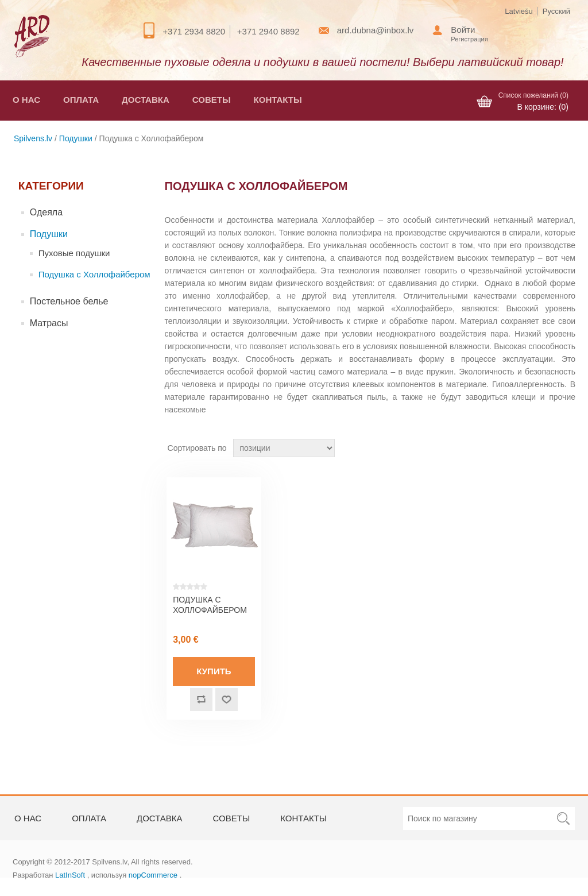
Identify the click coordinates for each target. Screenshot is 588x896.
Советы (212, 100)
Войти (463, 30)
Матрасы (49, 323)
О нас (26, 100)
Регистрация (469, 39)
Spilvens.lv (33, 138)
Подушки (76, 138)
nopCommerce (153, 875)
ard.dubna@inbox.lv (376, 30)
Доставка (146, 100)
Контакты (278, 100)
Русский (556, 11)
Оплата (81, 100)
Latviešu (519, 11)
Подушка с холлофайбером (210, 605)
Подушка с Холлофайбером (94, 274)
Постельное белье (69, 301)
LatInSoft (70, 875)
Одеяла (46, 212)
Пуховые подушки (74, 253)
